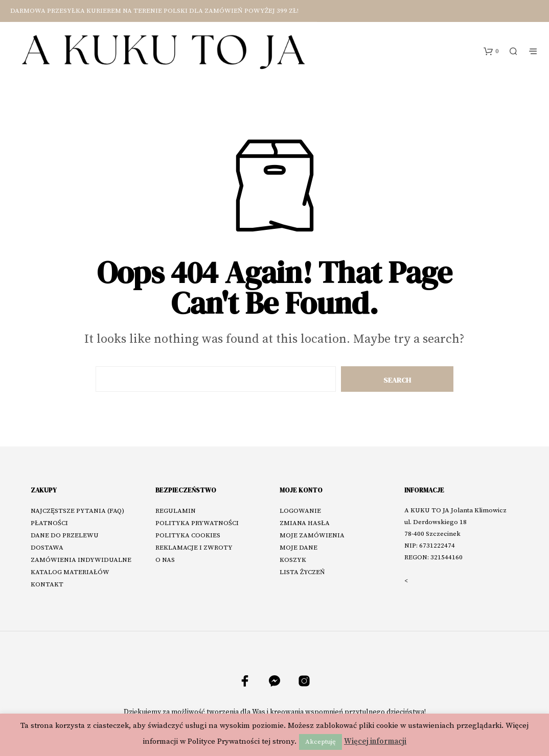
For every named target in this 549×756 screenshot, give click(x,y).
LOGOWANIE (300, 511)
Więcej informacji (375, 741)
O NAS (165, 560)
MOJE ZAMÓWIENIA (312, 535)
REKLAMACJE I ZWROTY (194, 548)
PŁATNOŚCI (49, 523)
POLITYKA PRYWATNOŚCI (197, 523)
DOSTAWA (47, 548)
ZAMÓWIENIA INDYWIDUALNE (81, 560)
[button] (491, 52)
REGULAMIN (176, 511)
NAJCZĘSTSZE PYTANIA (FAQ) (77, 511)
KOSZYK (293, 560)
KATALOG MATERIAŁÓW (70, 572)
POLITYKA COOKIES (188, 535)
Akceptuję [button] (321, 742)
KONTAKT (47, 584)
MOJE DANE (299, 548)
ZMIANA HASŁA (305, 523)
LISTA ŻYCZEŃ (302, 572)
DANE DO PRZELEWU (65, 535)
